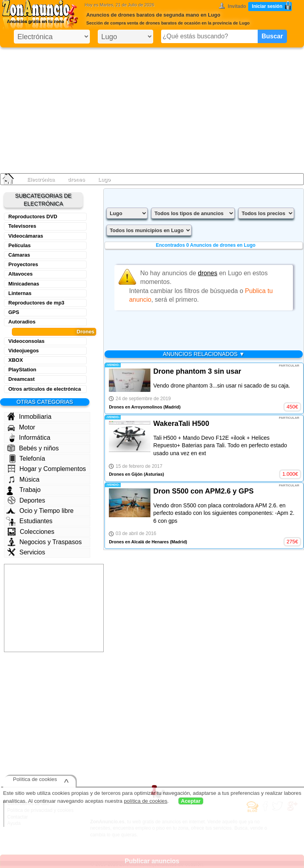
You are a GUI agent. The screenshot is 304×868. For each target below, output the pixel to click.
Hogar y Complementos (47, 469)
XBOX (16, 360)
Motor (21, 427)
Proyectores (23, 264)
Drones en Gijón (126, 474)
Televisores (22, 226)
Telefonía (27, 459)
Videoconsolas (27, 341)
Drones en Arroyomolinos (136, 407)
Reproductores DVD (33, 217)
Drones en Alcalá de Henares (139, 542)
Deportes (26, 500)
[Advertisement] (152, 109)
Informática (30, 438)
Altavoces (20, 274)
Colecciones (31, 532)
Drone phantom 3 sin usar (197, 371)
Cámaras (19, 255)
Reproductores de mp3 (36, 303)
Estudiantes (29, 521)
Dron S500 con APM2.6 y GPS (203, 491)
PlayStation (22, 370)
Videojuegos (24, 351)
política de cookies (146, 801)
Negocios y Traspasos (45, 542)
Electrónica (41, 179)
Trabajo (24, 490)
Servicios (26, 552)
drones (76, 179)
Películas (19, 245)
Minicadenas (24, 284)
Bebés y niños (33, 448)
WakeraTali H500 (181, 424)
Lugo (104, 179)
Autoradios (22, 322)
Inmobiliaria (29, 416)
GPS (14, 312)
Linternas (20, 293)
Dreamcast (22, 379)
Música (24, 479)
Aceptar (191, 801)
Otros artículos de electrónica (45, 389)
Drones (86, 332)
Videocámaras (26, 236)
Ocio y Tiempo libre (40, 511)
